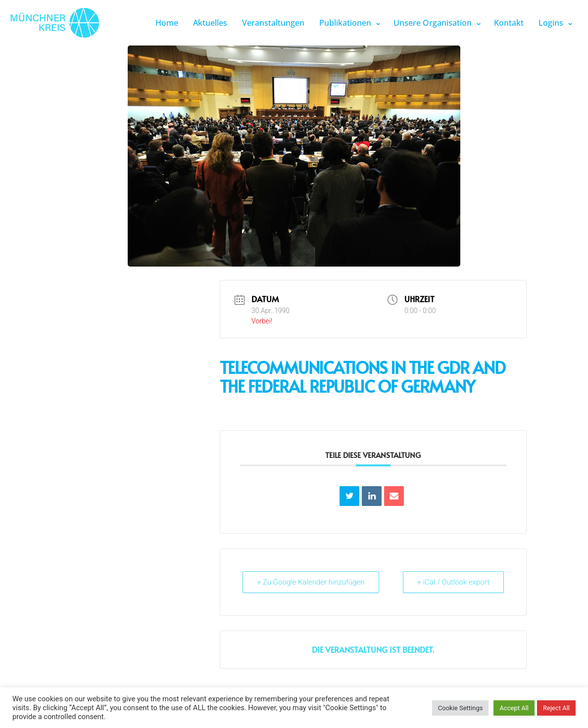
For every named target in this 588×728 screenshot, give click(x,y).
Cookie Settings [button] (461, 708)
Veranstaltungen (273, 23)
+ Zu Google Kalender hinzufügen (311, 582)
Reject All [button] (556, 708)
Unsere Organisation (433, 23)
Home (167, 23)
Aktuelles (210, 23)
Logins (551, 23)
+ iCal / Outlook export (453, 582)
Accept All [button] (514, 708)
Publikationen (345, 23)
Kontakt (509, 23)
